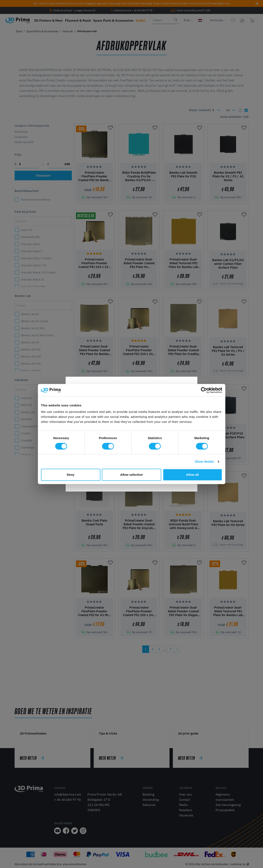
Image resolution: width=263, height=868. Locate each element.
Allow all (193, 475)
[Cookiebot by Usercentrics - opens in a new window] (204, 390)
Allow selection (131, 475)
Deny (71, 475)
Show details (204, 461)
